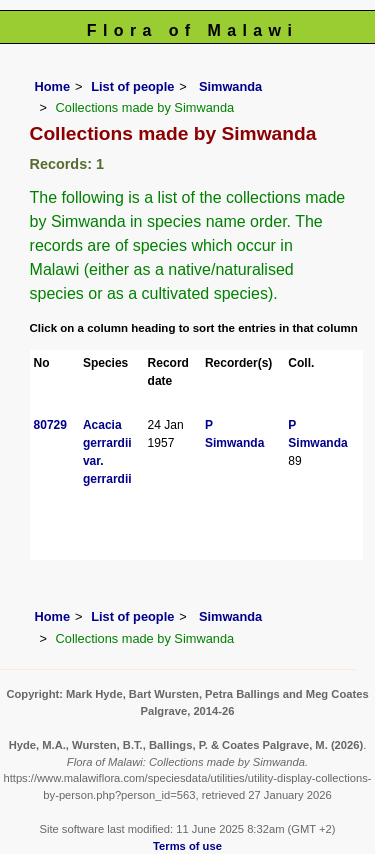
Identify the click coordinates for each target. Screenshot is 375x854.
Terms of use (187, 846)
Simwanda (228, 86)
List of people (132, 86)
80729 (50, 425)
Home (53, 86)
